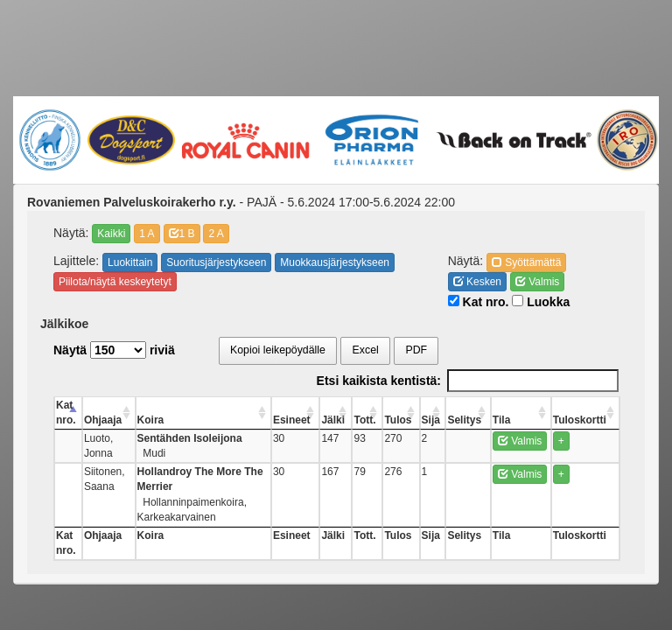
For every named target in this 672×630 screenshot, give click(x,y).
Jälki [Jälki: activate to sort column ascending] (375, 420)
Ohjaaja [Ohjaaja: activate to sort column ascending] (111, 420)
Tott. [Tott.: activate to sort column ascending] (401, 420)
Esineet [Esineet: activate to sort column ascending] (341, 420)
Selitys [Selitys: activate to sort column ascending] (485, 420)
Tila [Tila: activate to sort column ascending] (514, 420)
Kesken (477, 282)
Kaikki (111, 234)
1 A (147, 234)
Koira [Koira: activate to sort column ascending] (171, 420)
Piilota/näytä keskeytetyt (115, 282)
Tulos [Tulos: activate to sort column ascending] (429, 420)
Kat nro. (479, 302)
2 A (216, 234)
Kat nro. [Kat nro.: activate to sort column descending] (66, 413)
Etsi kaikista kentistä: (468, 381)
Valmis (537, 282)
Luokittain (130, 262)
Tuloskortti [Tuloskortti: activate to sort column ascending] (591, 420)
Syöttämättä (526, 262)
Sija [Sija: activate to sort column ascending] (455, 420)
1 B (182, 234)
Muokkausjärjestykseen (335, 262)
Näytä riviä (114, 350)
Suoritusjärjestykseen (216, 262)
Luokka (541, 302)
